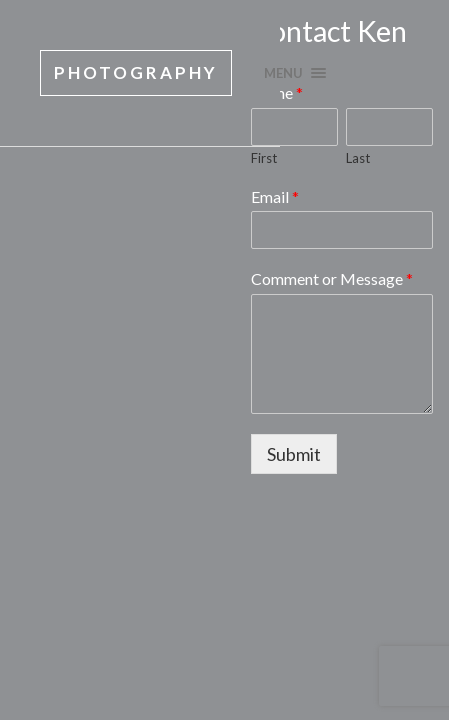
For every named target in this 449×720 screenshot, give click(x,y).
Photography (136, 72)
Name (277, 92)
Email (275, 196)
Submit (294, 454)
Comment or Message (332, 278)
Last (358, 158)
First (264, 158)
